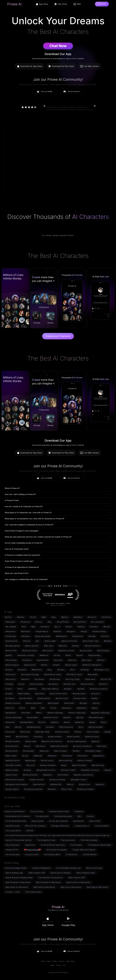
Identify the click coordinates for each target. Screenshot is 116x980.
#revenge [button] (85, 670)
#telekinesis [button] (37, 670)
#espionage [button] (30, 760)
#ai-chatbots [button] (11, 627)
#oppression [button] (98, 756)
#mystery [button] (94, 627)
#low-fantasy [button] (11, 660)
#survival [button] (31, 765)
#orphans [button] (38, 737)
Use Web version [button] (90, 66)
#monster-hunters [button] (13, 765)
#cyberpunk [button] (78, 636)
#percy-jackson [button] (32, 646)
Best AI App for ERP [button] (37, 873)
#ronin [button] (22, 708)
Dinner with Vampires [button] (58, 821)
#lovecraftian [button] (33, 717)
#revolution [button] (82, 756)
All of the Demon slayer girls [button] (53, 845)
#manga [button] (92, 636)
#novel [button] (33, 617)
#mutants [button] (22, 670)
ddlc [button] (79, 816)
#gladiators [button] (82, 708)
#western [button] (68, 689)
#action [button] (69, 627)
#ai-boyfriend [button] (80, 622)
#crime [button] (57, 655)
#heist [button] (68, 655)
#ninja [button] (53, 708)
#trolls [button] (103, 722)
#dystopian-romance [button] (90, 770)
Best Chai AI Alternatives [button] (71, 887)
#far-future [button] (40, 746)
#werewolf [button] (10, 722)
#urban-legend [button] (12, 789)
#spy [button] (49, 670)
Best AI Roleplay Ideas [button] (86, 873)
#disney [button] (76, 646)
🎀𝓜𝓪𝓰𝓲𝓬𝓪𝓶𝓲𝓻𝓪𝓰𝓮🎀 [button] (32, 850)
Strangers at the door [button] (60, 826)
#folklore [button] (101, 660)
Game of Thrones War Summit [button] (19, 840)
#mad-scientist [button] (73, 737)
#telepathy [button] (48, 775)
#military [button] (61, 670)
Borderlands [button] (78, 821)
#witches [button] (57, 631)
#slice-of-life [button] (11, 651)
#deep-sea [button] (44, 751)
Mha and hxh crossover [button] (35, 826)
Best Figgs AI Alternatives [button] (97, 887)
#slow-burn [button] (11, 674)
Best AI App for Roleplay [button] (61, 873)
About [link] (44, 961)
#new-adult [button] (90, 679)
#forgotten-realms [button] (79, 780)
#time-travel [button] (48, 651)
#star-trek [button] (63, 646)
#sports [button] (80, 655)
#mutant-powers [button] (13, 741)
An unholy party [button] (13, 854)
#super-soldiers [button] (55, 737)
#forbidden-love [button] (101, 670)
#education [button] (10, 622)
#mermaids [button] (69, 703)
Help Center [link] (70, 961)
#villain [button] (9, 689)
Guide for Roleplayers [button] (41, 868)
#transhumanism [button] (30, 775)
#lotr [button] (24, 627)
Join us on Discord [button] (71, 92)
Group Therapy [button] (37, 811)
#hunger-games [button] (13, 646)
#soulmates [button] (93, 674)
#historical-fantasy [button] (57, 780)
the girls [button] (90, 816)
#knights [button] (83, 703)
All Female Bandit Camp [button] (16, 821)
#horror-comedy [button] (85, 760)
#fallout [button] (70, 784)
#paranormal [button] (30, 665)
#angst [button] (108, 732)
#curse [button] (25, 756)
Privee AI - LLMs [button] (13, 892)
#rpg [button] (53, 617)
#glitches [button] (96, 741)
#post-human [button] (11, 775)
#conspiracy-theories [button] (33, 789)
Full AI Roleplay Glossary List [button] (68, 868)
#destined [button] (38, 756)
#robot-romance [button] (37, 780)
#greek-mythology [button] (55, 713)
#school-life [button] (106, 679)
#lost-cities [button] (102, 746)
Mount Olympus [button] (13, 845)
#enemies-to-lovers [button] (53, 674)
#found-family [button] (22, 737)
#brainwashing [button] (65, 760)
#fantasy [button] (21, 617)
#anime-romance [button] (92, 646)
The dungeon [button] (76, 845)
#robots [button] (56, 665)
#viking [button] (96, 703)
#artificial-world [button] (92, 737)
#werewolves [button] (43, 660)
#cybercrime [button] (85, 784)
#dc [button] (38, 641)
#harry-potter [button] (50, 641)
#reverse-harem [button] (62, 732)
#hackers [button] (52, 789)
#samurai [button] (10, 708)
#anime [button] (8, 617)
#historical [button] (25, 622)
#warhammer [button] (39, 784)
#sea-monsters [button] (61, 751)
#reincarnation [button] (87, 684)
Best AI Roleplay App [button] (14, 873)
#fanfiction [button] (26, 631)
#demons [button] (72, 660)
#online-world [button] (62, 698)
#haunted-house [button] (96, 717)
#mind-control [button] (47, 760)
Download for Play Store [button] (61, 66)
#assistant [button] (78, 617)
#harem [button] (78, 732)
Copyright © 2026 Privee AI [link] (58, 972)
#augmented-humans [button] (46, 770)
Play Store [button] (61, 4)
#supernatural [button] (42, 631)
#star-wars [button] (49, 646)
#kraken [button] (76, 751)
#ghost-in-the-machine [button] (52, 741)
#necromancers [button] (66, 727)
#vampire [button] (45, 627)
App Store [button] (42, 4)
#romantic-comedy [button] (26, 655)
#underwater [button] (29, 751)
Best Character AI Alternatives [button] (18, 882)
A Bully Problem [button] (102, 826)
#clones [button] (9, 670)
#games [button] (65, 617)
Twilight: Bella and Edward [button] (84, 850)
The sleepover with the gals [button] (99, 845)
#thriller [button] (107, 627)
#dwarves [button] (79, 722)
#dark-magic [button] (11, 756)
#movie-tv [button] (92, 617)
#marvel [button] (27, 641)
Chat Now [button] (102, 4)
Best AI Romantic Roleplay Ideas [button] (19, 878)
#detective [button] (44, 655)
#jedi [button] (33, 708)
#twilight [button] (108, 641)
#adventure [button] (10, 631)
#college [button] (9, 684)
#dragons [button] (71, 631)
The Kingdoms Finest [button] (46, 840)
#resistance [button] (67, 756)
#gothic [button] (9, 655)
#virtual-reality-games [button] (77, 741)
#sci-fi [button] (57, 627)
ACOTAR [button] (30, 831)
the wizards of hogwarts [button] (57, 850)
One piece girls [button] (42, 816)
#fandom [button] (25, 679)
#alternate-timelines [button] (59, 746)
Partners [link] (62, 961)
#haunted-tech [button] (12, 746)
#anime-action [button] (26, 698)
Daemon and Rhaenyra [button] (15, 811)
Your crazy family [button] (13, 831)
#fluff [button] (8, 737)
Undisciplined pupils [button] (63, 816)
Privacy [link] (58, 965)
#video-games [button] (44, 698)
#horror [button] (39, 622)
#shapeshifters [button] (27, 722)
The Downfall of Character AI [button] (50, 878)
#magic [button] (84, 631)
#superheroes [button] (12, 641)
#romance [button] (106, 617)
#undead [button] (50, 727)
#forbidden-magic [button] (93, 751)
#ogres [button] (92, 722)
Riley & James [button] (38, 821)
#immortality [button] (63, 775)
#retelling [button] (32, 689)
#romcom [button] (96, 694)
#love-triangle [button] (93, 732)
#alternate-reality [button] (42, 732)
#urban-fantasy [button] (99, 631)
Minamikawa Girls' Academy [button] (18, 816)
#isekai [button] (95, 698)
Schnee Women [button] (90, 854)
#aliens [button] (44, 665)
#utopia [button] (108, 770)
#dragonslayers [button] (34, 727)
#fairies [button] (18, 727)
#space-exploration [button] (34, 703)
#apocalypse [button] (53, 703)
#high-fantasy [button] (94, 655)
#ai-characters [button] (97, 622)
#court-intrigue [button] (36, 684)
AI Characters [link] (90, 217)
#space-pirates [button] (12, 770)
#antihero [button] (103, 684)
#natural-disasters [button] (48, 765)
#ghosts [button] (80, 717)
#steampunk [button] (61, 636)
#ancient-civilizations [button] (82, 746)
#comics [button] (105, 636)
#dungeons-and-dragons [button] (17, 784)
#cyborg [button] (27, 770)
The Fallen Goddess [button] (89, 840)
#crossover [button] (39, 679)
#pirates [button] (81, 689)
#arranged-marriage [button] (30, 674)
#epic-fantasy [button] (24, 694)
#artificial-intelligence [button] (92, 665)
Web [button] (77, 4)
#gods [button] (95, 708)
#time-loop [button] (25, 732)
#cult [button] (81, 727)
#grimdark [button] (40, 694)
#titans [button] (39, 713)
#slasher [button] (67, 717)
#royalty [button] (9, 694)
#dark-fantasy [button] (103, 651)
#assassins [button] (67, 708)
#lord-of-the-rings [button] (91, 641)
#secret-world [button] (12, 751)
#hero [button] (20, 689)
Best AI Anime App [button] (94, 868)
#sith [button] (43, 708)
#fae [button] (7, 727)
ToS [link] (64, 965)
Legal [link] (52, 965)
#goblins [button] (55, 722)
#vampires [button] (27, 660)
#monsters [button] (26, 713)
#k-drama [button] (10, 698)
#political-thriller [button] (13, 760)
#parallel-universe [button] (66, 651)
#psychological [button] (12, 665)
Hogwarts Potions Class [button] (59, 811)
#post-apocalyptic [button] (43, 636)
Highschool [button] (30, 845)
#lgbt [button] (44, 617)
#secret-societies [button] (96, 727)
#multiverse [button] (55, 679)
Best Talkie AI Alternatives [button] (44, 887)
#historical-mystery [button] (86, 789)
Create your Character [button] (58, 336)
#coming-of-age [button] (73, 679)
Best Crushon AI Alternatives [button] (78, 882)
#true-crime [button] (67, 789)
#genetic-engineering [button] (83, 775)
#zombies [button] (58, 660)
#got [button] (33, 627)
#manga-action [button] (79, 694)
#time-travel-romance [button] (15, 780)
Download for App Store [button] (30, 66)
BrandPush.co (61, 605)
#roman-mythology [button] (77, 713)
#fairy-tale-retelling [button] (50, 689)
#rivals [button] (21, 684)
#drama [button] (81, 627)
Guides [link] (55, 961)
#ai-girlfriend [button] (63, 622)
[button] (48, 922)
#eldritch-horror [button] (51, 717)
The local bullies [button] (68, 840)
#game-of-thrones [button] (69, 641)
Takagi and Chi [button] (12, 850)
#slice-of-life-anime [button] (58, 694)
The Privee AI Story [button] (33, 892)
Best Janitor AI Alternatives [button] (17, 887)
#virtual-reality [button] (80, 698)
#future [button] (27, 746)
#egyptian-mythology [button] (100, 713)
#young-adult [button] (86, 651)
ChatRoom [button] (79, 811)
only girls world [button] (32, 854)
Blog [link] (49, 961)
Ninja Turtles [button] (95, 821)
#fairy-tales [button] (87, 660)
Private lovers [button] (72, 854)
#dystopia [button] (26, 636)
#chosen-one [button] (69, 684)
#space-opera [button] (71, 665)
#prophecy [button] (53, 684)
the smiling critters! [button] (52, 854)
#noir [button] (73, 670)
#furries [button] (42, 722)
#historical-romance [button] (99, 689)
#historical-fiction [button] (30, 651)
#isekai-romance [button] (13, 703)
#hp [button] (50, 622)
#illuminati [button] (10, 732)
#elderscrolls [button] (56, 784)
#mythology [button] (11, 636)
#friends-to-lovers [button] (74, 674)
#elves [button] (67, 722)
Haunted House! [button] (13, 826)
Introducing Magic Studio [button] (16, 868)
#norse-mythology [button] (14, 717)
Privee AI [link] (14, 4)
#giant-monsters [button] (79, 765)
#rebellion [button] (52, 756)
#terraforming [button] (98, 765)
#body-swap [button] (31, 741)
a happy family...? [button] (82, 826)
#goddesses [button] (11, 713)
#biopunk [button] (100, 784)
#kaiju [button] (64, 765)
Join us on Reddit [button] (45, 92)
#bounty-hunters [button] (68, 770)
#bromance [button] (11, 679)
